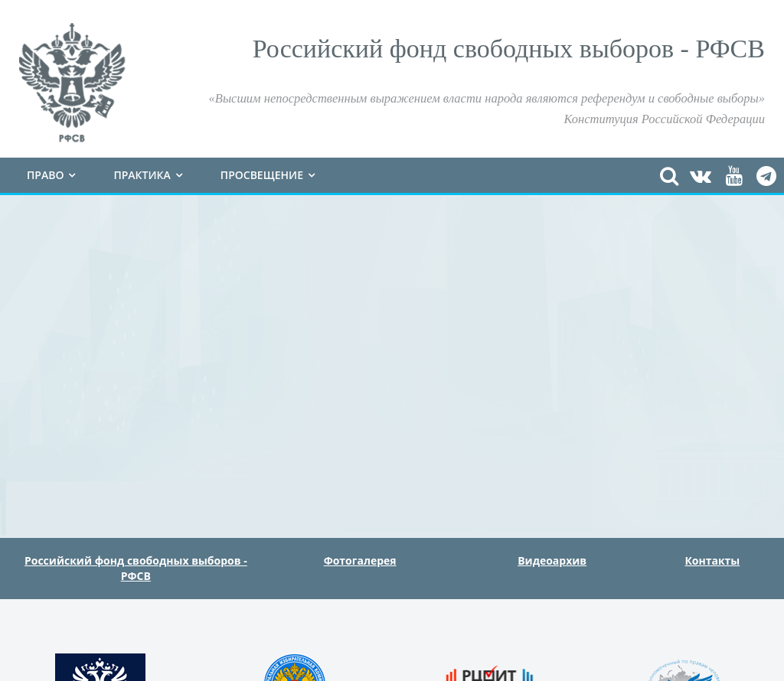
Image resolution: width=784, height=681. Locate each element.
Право (45, 175)
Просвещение (262, 175)
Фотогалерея (360, 560)
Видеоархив (552, 560)
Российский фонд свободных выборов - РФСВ (136, 568)
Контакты (712, 560)
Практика (142, 175)
